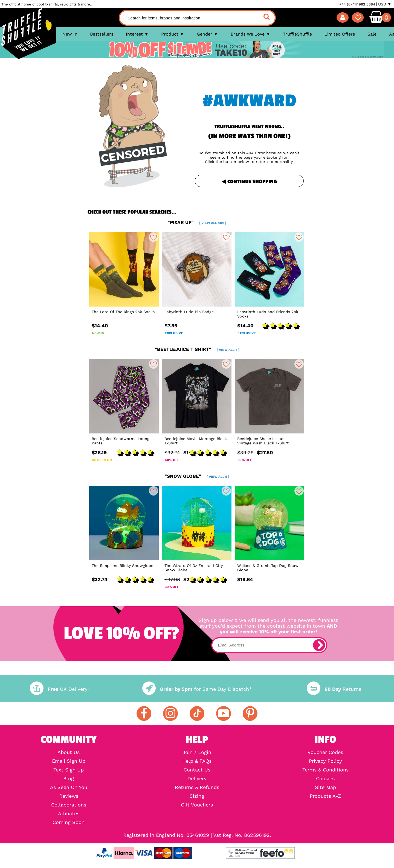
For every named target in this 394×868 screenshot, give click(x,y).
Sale (372, 34)
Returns (334, 689)
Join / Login (197, 752)
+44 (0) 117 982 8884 (357, 4)
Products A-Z (325, 796)
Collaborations (69, 805)
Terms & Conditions (325, 770)
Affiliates (69, 814)
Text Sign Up (69, 770)
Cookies (325, 779)
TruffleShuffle (297, 34)
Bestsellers (102, 34)
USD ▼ (385, 4)
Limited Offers (340, 34)
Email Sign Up (69, 761)
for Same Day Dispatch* (197, 689)
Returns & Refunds (197, 787)
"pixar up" (197, 222)
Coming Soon (69, 822)
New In (70, 34)
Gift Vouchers (197, 805)
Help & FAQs (197, 761)
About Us (69, 752)
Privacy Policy (325, 761)
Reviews (69, 796)
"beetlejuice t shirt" (197, 349)
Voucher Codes (325, 752)
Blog (69, 779)
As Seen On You (69, 787)
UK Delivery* (60, 689)
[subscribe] (319, 645)
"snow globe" (197, 476)
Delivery (197, 779)
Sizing (197, 796)
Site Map (325, 787)
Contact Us (197, 770)
